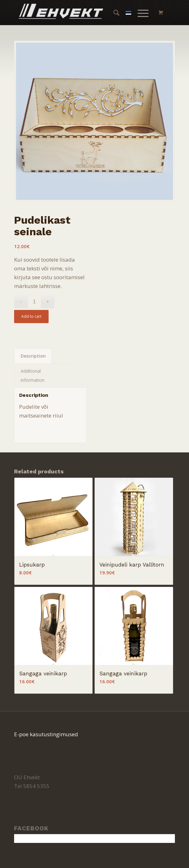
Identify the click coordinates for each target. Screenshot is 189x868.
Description (33, 356)
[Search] (113, 13)
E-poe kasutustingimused (46, 734)
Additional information (33, 375)
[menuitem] (113, 13)
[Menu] (140, 13)
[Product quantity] (34, 302)
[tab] (33, 356)
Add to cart (31, 316)
